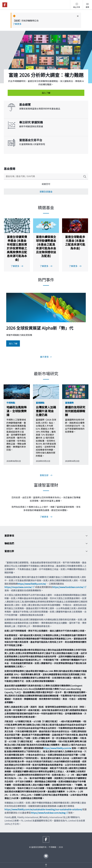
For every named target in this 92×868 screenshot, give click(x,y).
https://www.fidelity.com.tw (57, 748)
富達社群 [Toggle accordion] (44, 551)
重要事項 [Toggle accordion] (44, 536)
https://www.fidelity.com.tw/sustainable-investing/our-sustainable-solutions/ (43, 809)
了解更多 (17, 24)
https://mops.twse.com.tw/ (18, 587)
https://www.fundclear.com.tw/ (68, 587)
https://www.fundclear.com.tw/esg (48, 813)
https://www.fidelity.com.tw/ (32, 584)
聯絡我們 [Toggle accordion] (44, 543)
